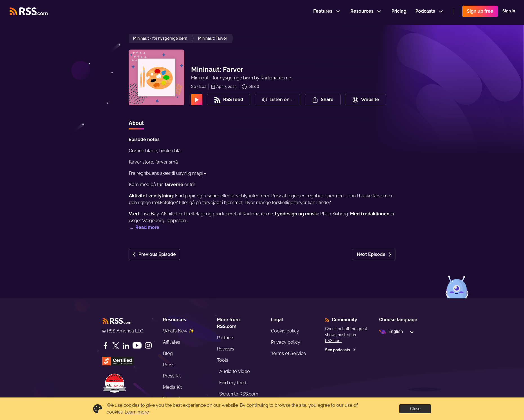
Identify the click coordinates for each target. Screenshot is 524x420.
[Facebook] (106, 346)
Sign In (509, 12)
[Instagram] (148, 346)
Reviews (226, 349)
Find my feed (233, 383)
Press (169, 365)
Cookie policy (285, 331)
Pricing (399, 12)
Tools (223, 360)
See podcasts (340, 350)
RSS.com (333, 341)
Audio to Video (235, 371)
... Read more (144, 227)
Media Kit (172, 387)
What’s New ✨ (179, 331)
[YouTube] (137, 346)
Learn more (137, 412)
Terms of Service (288, 353)
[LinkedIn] (126, 346)
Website (366, 100)
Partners (226, 338)
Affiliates (172, 342)
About (136, 123)
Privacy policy (286, 342)
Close (415, 409)
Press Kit (172, 376)
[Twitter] (116, 346)
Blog (168, 353)
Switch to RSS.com (239, 394)
